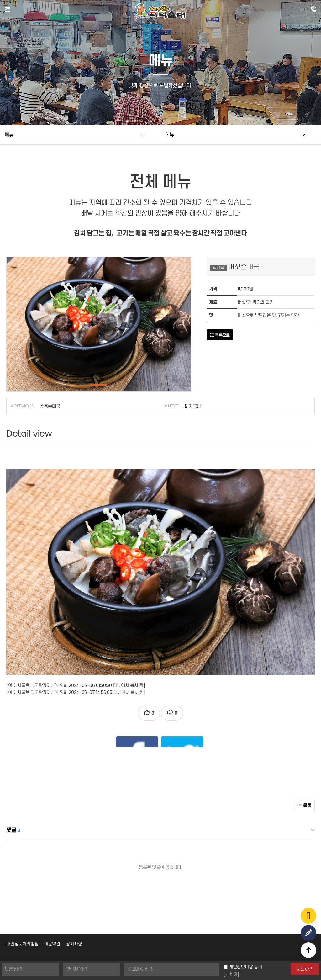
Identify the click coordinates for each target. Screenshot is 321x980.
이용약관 (52, 903)
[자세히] (231, 974)
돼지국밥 (193, 406)
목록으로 (220, 335)
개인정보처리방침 (22, 903)
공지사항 (74, 903)
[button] (99, 385)
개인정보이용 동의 (245, 967)
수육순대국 (50, 406)
